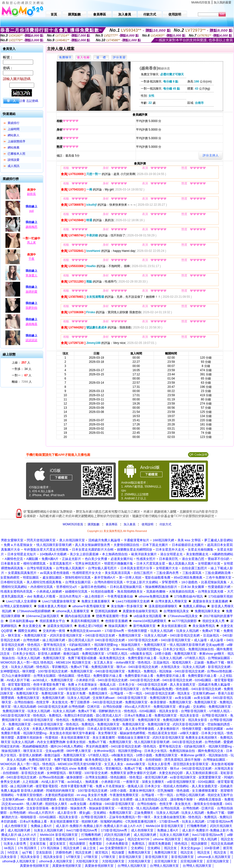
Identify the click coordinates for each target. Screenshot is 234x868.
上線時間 (14, 129)
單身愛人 (31, 275)
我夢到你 (31, 308)
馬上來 (31, 243)
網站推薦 (14, 148)
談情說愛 (14, 160)
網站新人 (14, 135)
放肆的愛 (31, 292)
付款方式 (165, 524)
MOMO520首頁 (73, 524)
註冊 (22, 101)
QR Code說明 (198, 455)
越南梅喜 (31, 324)
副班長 (31, 194)
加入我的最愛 (222, 2)
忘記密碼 (32, 101)
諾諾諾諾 (31, 340)
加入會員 (130, 524)
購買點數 (93, 524)
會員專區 (112, 524)
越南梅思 (31, 227)
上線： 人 (21, 363)
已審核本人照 (16, 154)
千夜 (31, 259)
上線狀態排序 (16, 141)
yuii (31, 211)
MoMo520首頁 (201, 2)
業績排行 (14, 123)
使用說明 (147, 524)
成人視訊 (14, 166)
